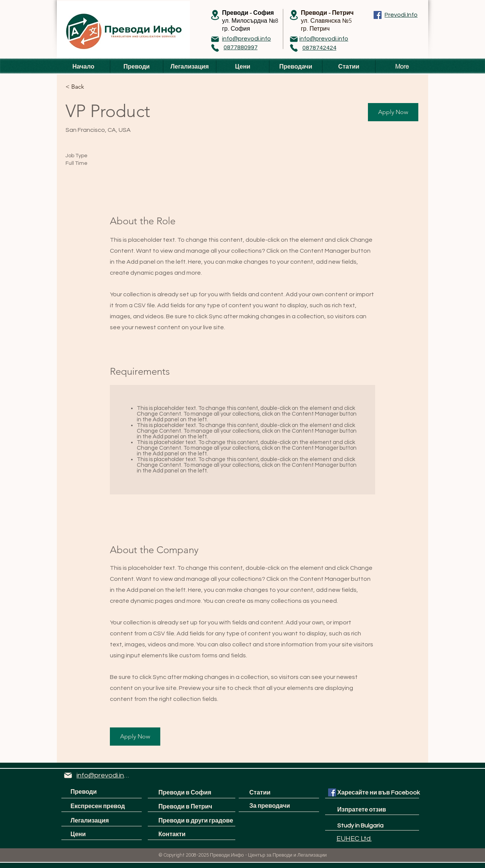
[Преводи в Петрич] (185, 807)
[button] (393, 112)
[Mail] (215, 39)
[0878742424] (319, 48)
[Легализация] (99, 821)
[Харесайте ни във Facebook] (379, 793)
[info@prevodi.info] (246, 39)
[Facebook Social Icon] (332, 792)
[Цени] (99, 834)
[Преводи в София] (192, 793)
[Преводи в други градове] (196, 821)
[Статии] (278, 793)
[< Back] (92, 87)
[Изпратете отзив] (369, 810)
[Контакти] (187, 834)
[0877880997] (240, 47)
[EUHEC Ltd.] (354, 839)
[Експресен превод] (101, 806)
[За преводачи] (278, 806)
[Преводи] (103, 792)
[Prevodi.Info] (401, 15)
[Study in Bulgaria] (360, 826)
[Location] (215, 15)
